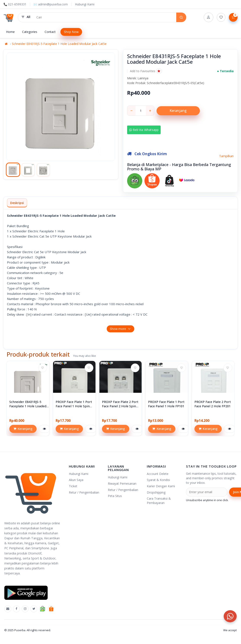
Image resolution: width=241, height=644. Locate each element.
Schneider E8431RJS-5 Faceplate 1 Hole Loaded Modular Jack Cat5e (59, 44)
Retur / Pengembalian (84, 492)
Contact (50, 32)
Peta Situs (115, 496)
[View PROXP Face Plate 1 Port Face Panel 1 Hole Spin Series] (74, 382)
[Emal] (8, 609)
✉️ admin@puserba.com (51, 4)
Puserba (20, 630)
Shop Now (71, 32)
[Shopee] (51, 609)
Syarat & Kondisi (158, 480)
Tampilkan (226, 156)
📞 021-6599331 (15, 4)
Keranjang (178, 111)
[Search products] (105, 17)
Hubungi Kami (85, 4)
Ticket (73, 486)
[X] (34, 609)
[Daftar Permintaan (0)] (221, 17)
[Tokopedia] (42, 609)
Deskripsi (17, 203)
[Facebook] (16, 609)
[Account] (209, 17)
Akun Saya (76, 480)
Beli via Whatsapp (144, 130)
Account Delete (158, 474)
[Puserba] (9, 17)
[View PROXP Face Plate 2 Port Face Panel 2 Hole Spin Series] (121, 382)
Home (10, 32)
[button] (146, 71)
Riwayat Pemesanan (122, 483)
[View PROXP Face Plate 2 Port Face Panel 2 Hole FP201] (213, 382)
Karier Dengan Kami (161, 486)
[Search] (181, 17)
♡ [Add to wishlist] (43, 368)
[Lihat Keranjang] (233, 17)
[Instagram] (25, 609)
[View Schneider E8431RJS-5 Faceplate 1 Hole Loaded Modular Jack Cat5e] (28, 382)
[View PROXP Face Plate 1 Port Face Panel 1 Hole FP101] (167, 382)
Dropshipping (156, 492)
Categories (30, 32)
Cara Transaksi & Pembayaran (159, 501)
